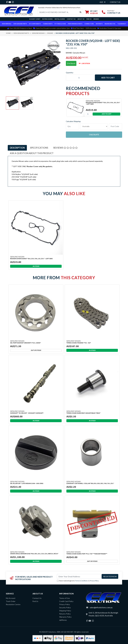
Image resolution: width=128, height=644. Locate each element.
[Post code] (116, 126)
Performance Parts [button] (75, 24)
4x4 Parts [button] (99, 24)
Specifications (39, 148)
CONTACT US (114, 13)
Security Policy (65, 608)
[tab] (17, 148)
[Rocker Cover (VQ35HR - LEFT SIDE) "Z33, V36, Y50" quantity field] (80, 78)
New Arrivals (7, 24)
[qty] (72, 126)
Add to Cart (108, 78)
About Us (81, 19)
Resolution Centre (13, 604)
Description (17, 148)
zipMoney (63, 620)
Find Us (89, 19)
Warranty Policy (65, 617)
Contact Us (71, 19)
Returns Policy (65, 614)
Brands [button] (96, 19)
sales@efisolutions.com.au (101, 607)
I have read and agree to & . (78, 581)
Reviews (65, 148)
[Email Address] (79, 576)
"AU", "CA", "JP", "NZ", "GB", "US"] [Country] (94, 126)
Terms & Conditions (81, 581)
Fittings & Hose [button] (60, 24)
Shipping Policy (65, 611)
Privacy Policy (94, 581)
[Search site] (81, 12)
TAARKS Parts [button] (48, 24)
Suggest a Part (35, 19)
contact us (115, 2)
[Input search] (58, 12)
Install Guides (60, 19)
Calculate (94, 135)
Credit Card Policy (66, 601)
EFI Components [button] (35, 24)
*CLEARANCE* (122, 24)
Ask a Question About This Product (32, 153)
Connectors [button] (89, 24)
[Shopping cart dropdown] (91, 12)
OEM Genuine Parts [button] (20, 24)
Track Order (11, 601)
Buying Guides (47, 19)
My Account (11, 598)
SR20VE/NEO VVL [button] (110, 24)
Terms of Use (64, 598)
